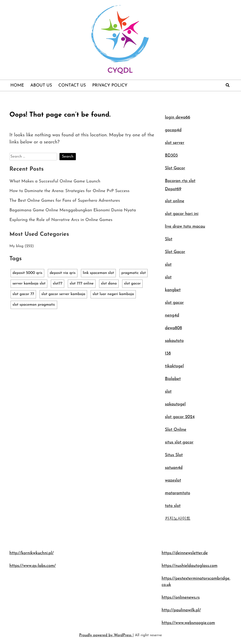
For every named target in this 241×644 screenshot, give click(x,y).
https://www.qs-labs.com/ (33, 566)
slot (168, 265)
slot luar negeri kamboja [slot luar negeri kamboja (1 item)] (113, 294)
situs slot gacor (179, 442)
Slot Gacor (175, 168)
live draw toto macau (185, 227)
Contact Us (72, 85)
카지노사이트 (178, 519)
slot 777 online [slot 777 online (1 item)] (82, 284)
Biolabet (173, 379)
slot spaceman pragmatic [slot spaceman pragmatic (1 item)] (34, 305)
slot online (175, 201)
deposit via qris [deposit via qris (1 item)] (63, 273)
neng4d (172, 315)
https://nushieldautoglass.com (190, 566)
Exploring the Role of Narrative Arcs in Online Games (61, 220)
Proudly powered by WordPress (106, 635)
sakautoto (174, 341)
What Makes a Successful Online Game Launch (55, 181)
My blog (16, 246)
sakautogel (175, 404)
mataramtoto (178, 493)
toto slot (173, 506)
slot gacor (174, 303)
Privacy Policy (110, 85)
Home (17, 85)
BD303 (171, 156)
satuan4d (174, 468)
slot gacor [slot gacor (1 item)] (132, 284)
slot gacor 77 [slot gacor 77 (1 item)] (23, 294)
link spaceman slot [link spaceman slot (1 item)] (98, 273)
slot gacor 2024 (180, 417)
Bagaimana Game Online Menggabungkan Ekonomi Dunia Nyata (73, 210)
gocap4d (173, 130)
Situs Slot (174, 455)
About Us (41, 85)
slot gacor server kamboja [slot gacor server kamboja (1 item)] (63, 294)
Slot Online (176, 430)
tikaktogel (174, 366)
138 (168, 354)
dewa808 (173, 328)
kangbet (173, 290)
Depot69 (173, 189)
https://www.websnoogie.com (188, 623)
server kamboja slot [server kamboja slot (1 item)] (29, 284)
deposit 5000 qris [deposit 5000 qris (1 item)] (27, 273)
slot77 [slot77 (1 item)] (58, 284)
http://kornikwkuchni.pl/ (32, 553)
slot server (175, 143)
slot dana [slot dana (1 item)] (109, 284)
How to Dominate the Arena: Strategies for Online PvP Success (69, 191)
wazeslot (173, 480)
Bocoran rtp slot (180, 181)
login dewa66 (178, 117)
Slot (169, 239)
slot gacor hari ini (182, 214)
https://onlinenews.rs (181, 598)
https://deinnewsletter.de (185, 553)
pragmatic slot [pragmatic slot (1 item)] (133, 273)
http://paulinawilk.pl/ (181, 610)
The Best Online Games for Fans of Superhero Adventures (65, 201)
